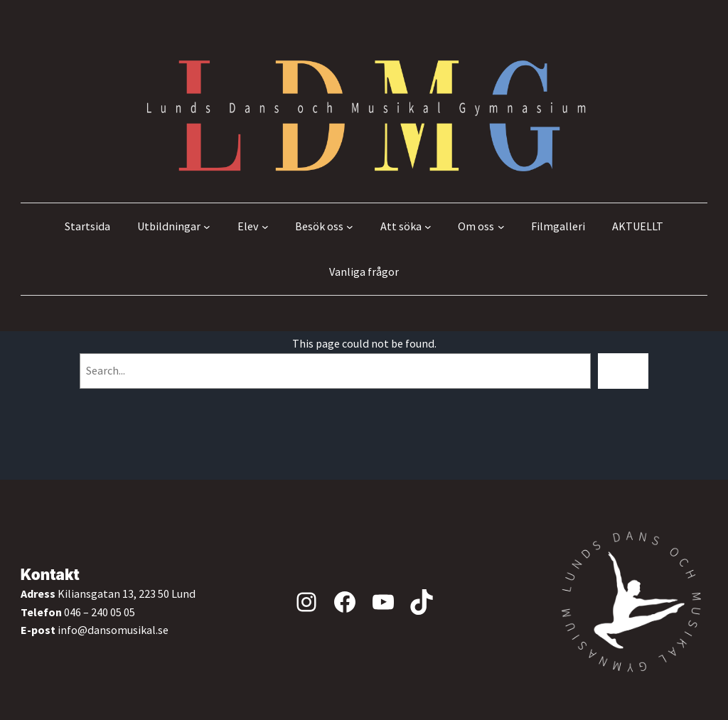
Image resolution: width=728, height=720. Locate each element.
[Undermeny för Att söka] (428, 227)
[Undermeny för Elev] (265, 227)
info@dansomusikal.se (113, 630)
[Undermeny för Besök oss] (350, 227)
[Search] (623, 371)
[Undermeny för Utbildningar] (207, 227)
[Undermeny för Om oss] (501, 227)
